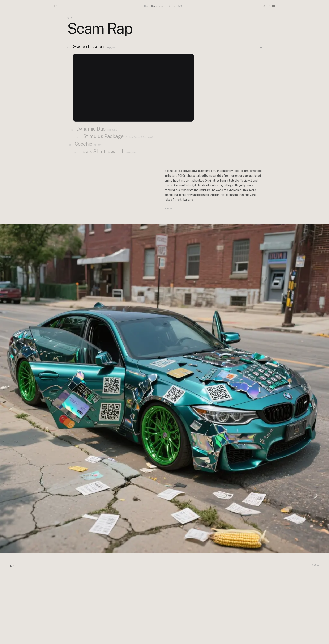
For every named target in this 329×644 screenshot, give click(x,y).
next (180, 6)
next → (168, 209)
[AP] (58, 6)
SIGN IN (269, 6)
